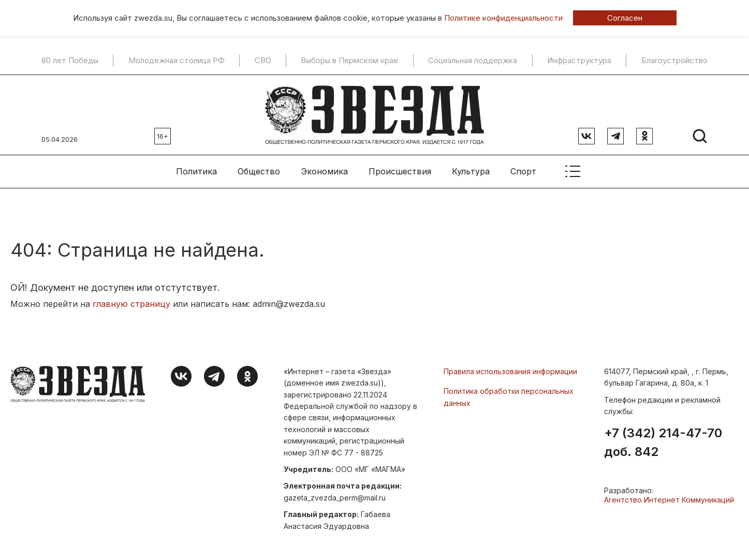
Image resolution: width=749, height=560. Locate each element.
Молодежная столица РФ (177, 61)
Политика (196, 171)
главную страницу (131, 304)
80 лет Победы (70, 61)
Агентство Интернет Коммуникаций (669, 500)
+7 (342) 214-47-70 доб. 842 (663, 443)
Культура (471, 171)
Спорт (523, 171)
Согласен (625, 18)
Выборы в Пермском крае (349, 61)
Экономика (324, 171)
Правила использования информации (510, 371)
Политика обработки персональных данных (509, 397)
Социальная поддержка (473, 61)
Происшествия (400, 171)
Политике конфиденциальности (503, 18)
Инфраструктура (579, 61)
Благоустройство (674, 61)
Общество (259, 171)
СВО (263, 61)
